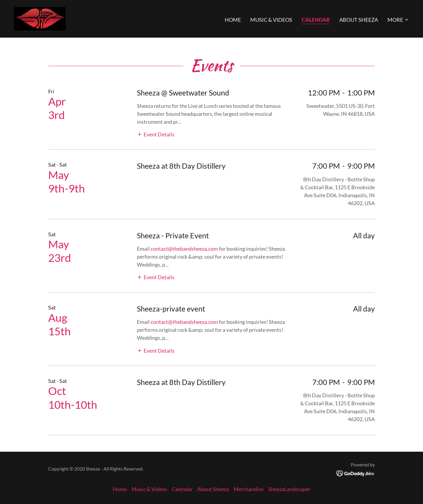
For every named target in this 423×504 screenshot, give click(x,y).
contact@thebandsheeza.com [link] (184, 249)
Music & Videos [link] (271, 20)
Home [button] (120, 489)
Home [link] (233, 20)
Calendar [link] (316, 20)
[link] (40, 18)
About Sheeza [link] (359, 20)
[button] (398, 20)
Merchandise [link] (249, 489)
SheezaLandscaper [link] (289, 489)
